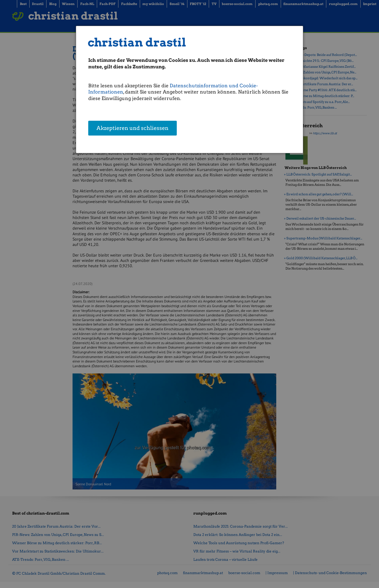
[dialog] (189, 90)
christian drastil (137, 42)
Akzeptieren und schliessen (133, 129)
